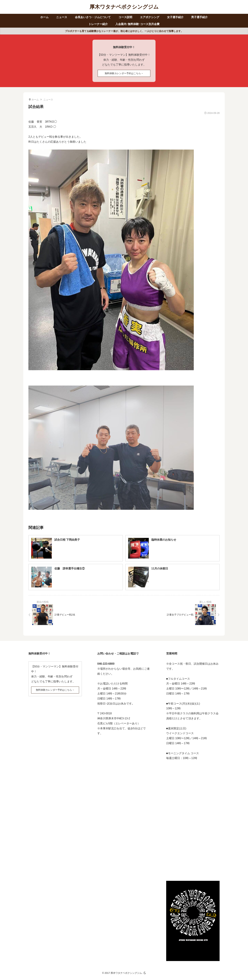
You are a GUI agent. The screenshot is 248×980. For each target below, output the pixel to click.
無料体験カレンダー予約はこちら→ (124, 73)
